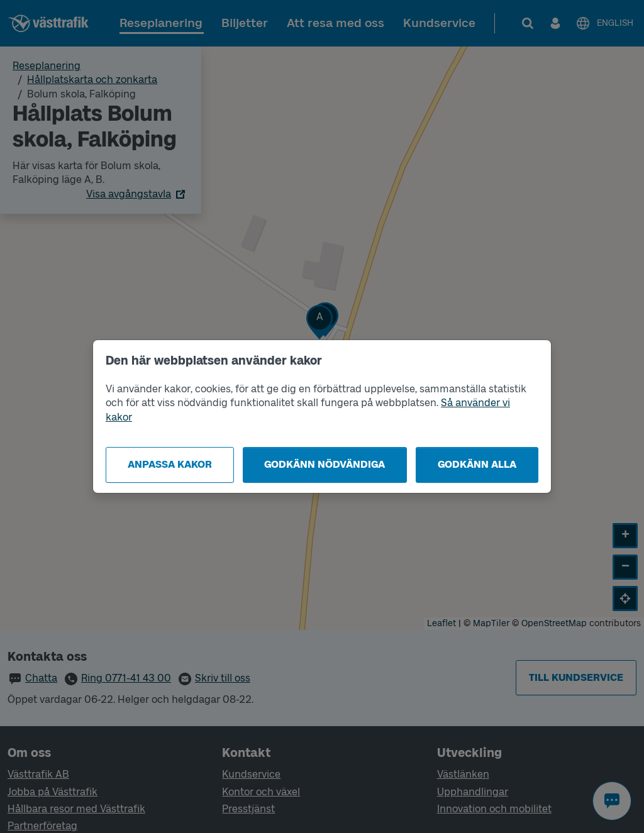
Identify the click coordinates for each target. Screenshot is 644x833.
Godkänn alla (477, 464)
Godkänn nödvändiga (325, 464)
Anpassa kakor (170, 464)
